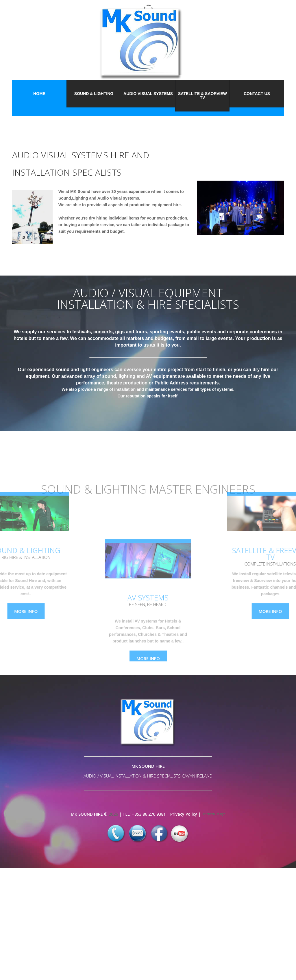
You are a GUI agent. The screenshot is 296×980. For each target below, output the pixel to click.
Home (39, 94)
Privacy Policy (184, 814)
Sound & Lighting (94, 94)
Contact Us (257, 94)
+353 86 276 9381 (149, 814)
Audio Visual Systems (148, 94)
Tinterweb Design (213, 814)
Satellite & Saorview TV (202, 96)
